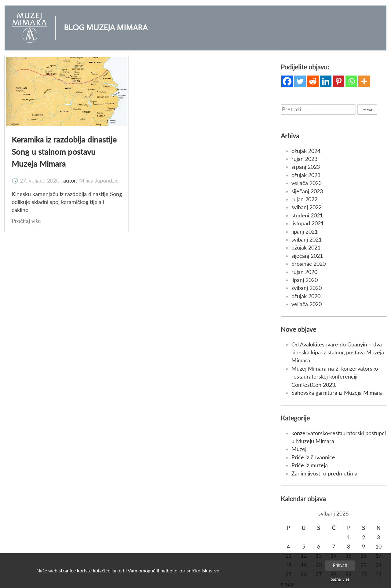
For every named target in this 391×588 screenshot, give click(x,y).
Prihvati (340, 565)
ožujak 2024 (306, 151)
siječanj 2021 (307, 256)
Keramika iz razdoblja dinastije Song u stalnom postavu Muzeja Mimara (64, 152)
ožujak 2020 (306, 296)
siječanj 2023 (307, 191)
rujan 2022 (304, 199)
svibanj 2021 (307, 240)
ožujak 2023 (306, 175)
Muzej (299, 449)
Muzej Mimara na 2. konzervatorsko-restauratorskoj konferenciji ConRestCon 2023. (336, 377)
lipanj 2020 (305, 280)
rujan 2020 (304, 272)
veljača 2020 (307, 304)
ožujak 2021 (306, 248)
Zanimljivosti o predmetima (324, 473)
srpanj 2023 (306, 167)
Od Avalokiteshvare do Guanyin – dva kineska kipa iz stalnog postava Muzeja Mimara (338, 353)
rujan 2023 (304, 159)
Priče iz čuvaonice (313, 457)
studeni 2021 (307, 215)
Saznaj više (340, 579)
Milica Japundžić (99, 181)
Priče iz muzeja (310, 465)
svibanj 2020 (307, 288)
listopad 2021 (308, 223)
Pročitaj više (26, 221)
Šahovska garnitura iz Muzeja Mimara (337, 393)
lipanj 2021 (305, 232)
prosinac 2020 (309, 264)
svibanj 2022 (307, 207)
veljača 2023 (307, 183)
